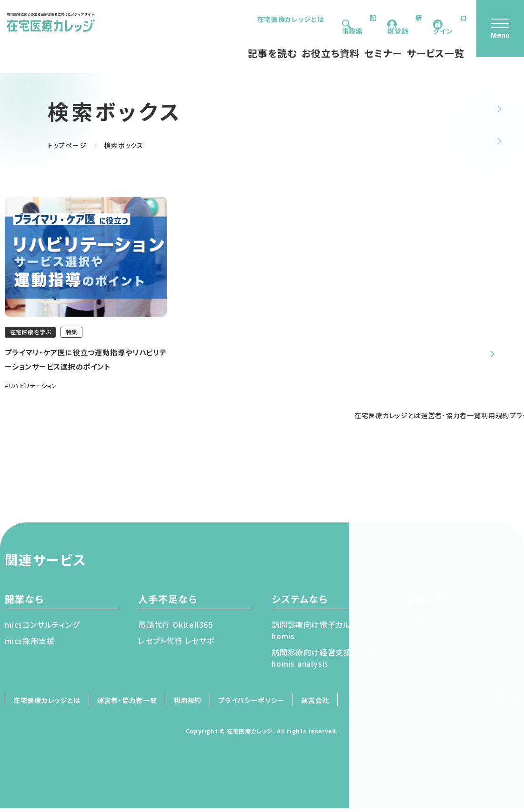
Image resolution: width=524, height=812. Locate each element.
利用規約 (187, 704)
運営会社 (315, 704)
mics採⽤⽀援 (30, 644)
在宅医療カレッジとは (252, 19)
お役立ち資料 (304, 41)
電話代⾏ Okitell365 (176, 628)
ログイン (446, 19)
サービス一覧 (409, 41)
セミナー (357, 41)
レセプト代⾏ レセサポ (176, 644)
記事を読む (246, 41)
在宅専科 (421, 628)
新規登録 (388, 19)
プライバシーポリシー (251, 704)
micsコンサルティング (42, 628)
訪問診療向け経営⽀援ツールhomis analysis (323, 662)
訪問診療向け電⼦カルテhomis (315, 634)
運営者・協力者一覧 (127, 704)
